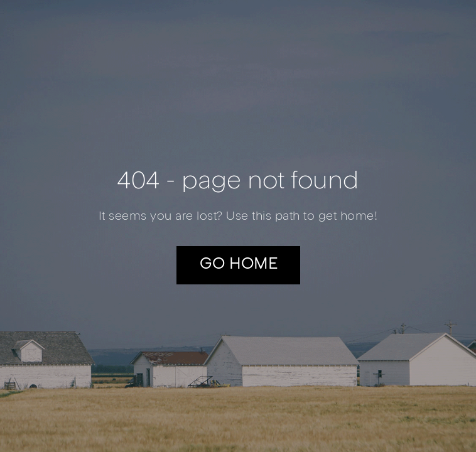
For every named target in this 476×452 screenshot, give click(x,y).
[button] (238, 265)
